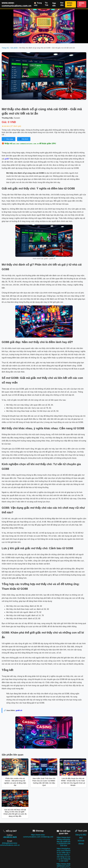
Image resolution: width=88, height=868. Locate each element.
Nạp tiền (54, 4)
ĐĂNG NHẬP (70, 4)
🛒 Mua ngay (9, 139)
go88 (7, 159)
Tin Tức (47, 4)
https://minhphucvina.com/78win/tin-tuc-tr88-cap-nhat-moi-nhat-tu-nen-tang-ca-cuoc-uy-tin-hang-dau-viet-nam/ (64, 855)
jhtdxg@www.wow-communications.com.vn (10, 844)
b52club (81, 841)
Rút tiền (62, 4)
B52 (81, 838)
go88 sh (19, 710)
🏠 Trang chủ (38, 4)
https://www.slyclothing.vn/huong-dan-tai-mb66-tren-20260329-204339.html (64, 841)
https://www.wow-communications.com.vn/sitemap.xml (38, 836)
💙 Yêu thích (24, 139)
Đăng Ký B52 (81, 835)
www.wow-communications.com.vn (16, 4)
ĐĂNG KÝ (82, 4)
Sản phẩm (14, 48)
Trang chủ (5, 48)
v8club (81, 844)
